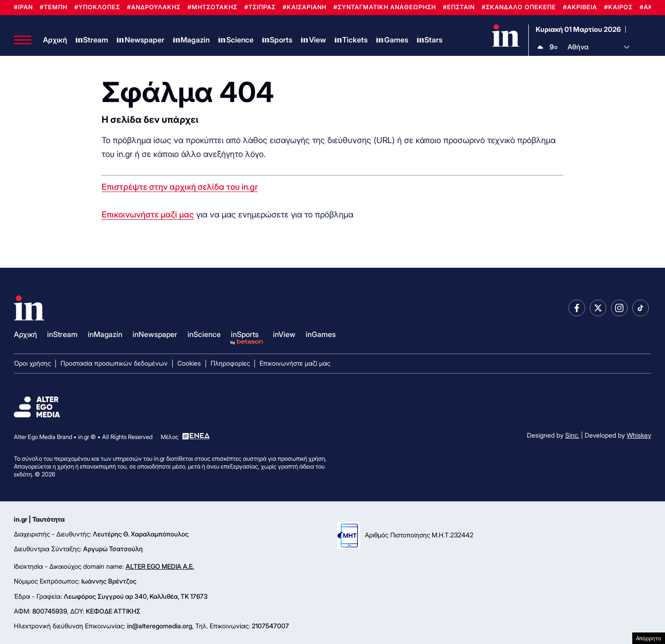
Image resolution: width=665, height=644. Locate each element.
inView (284, 334)
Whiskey (639, 435)
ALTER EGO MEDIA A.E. (160, 566)
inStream (62, 334)
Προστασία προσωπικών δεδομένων (114, 363)
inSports (245, 334)
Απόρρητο (649, 638)
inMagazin (105, 334)
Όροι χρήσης (32, 363)
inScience (204, 334)
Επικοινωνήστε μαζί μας (148, 214)
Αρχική (55, 40)
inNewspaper (155, 334)
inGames (321, 334)
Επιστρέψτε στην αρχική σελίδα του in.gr (180, 187)
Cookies (189, 363)
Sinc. (572, 435)
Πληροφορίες (230, 363)
